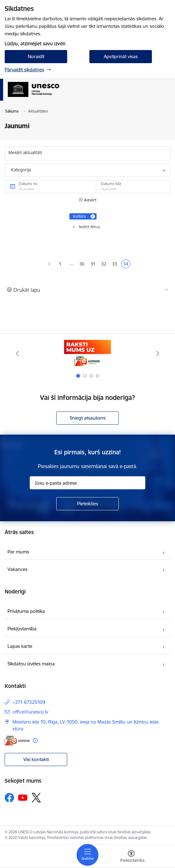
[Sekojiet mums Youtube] (23, 797)
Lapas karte (20, 646)
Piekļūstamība (22, 629)
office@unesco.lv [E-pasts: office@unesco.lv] (30, 712)
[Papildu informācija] (35, 741)
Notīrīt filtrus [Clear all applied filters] (90, 227)
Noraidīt (36, 56)
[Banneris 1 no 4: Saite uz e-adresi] (87, 353)
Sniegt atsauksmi (87, 418)
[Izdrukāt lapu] (87, 290)
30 (83, 265)
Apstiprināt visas (121, 56)
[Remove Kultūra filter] (93, 216)
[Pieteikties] (87, 504)
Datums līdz (111, 184)
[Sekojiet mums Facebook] (9, 798)
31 (94, 265)
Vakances (17, 569)
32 (105, 265)
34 (127, 265)
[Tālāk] (158, 353)
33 (116, 265)
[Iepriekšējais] (17, 353)
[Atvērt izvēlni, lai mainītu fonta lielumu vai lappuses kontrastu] (131, 857)
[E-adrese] (17, 741)
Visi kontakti (36, 759)
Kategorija (21, 170)
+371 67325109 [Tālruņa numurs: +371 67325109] (29, 702)
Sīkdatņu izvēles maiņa (31, 664)
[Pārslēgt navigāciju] (87, 855)
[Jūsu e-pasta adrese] (87, 483)
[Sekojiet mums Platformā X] (36, 798)
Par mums (18, 552)
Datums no (28, 184)
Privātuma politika (26, 611)
